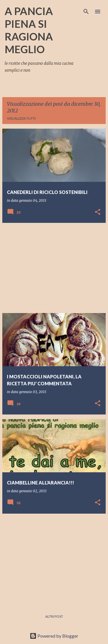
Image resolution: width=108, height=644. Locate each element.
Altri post (54, 616)
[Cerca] (86, 12)
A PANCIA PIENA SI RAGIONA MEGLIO (29, 30)
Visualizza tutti (21, 118)
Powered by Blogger (54, 636)
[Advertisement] (54, 268)
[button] (98, 212)
